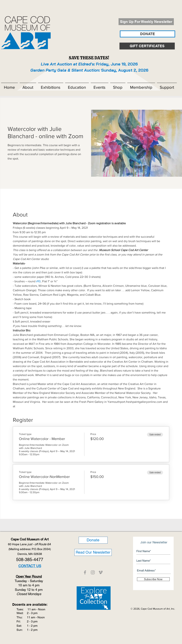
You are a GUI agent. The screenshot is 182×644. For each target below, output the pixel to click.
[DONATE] (147, 34)
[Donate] (93, 540)
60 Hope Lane (30, 544)
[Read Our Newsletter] (93, 552)
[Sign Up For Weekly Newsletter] (146, 22)
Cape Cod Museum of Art (30, 539)
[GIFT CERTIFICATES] (147, 46)
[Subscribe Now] (153, 579)
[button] (28, 86)
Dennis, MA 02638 (30, 554)
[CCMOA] (85, 572)
